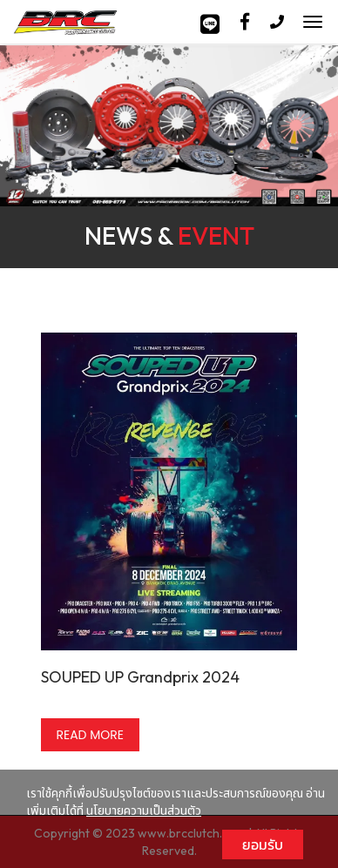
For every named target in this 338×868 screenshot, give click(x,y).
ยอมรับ (263, 844)
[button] (25, 128)
